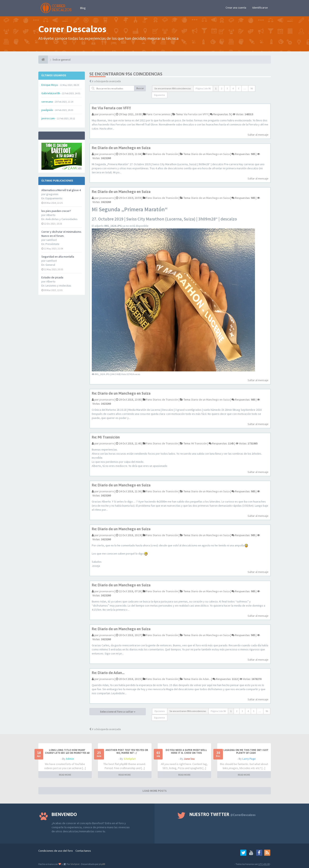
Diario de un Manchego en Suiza (210, 154)
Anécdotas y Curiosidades (61, 219)
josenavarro (107, 114)
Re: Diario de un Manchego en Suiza (121, 148)
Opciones (160, 711)
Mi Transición (199, 443)
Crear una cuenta (236, 8)
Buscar (140, 88)
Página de (203, 88)
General (50, 265)
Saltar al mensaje (258, 135)
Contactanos (83, 851)
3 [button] (227, 88)
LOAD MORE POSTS (155, 791)
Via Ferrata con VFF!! (196, 114)
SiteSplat (130, 759)
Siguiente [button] (159, 95)
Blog (83, 8)
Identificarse (260, 8)
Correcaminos (162, 114)
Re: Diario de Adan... (108, 673)
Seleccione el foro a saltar (118, 712)
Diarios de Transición (166, 154)
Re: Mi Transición (106, 437)
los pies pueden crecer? (56, 211)
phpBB (102, 864)
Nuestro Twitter (223, 814)
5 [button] (239, 88)
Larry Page (249, 759)
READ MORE (65, 775)
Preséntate (52, 244)
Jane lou (189, 759)
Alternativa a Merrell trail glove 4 (61, 190)
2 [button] (222, 88)
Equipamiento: (54, 198)
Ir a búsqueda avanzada (106, 81)
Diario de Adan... (201, 679)
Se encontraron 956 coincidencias (173, 88)
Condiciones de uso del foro (56, 851)
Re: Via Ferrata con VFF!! (111, 108)
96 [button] (252, 88)
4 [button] (233, 88)
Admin (70, 759)
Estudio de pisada (52, 277)
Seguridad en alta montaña (58, 257)
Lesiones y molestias (58, 286)
